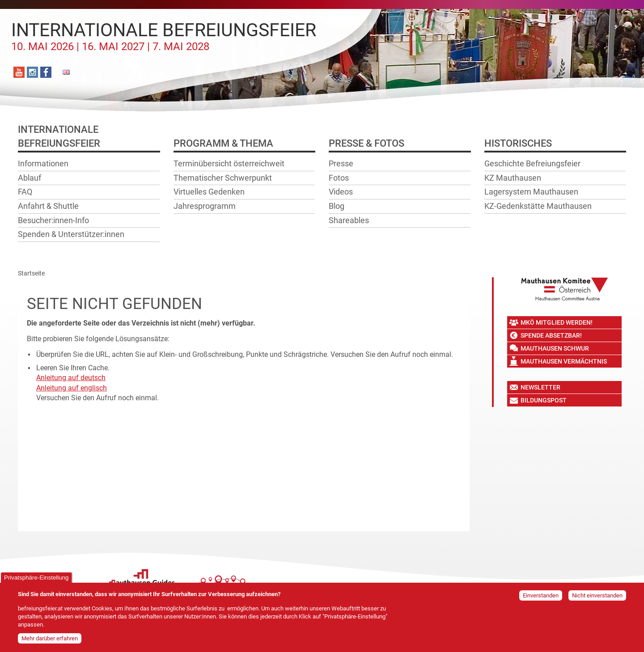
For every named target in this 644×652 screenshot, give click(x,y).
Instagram (32, 72)
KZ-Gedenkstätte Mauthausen (538, 206)
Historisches (518, 143)
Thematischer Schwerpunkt (223, 178)
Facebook (46, 72)
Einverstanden (541, 595)
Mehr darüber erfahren (50, 638)
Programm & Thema (223, 143)
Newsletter (540, 387)
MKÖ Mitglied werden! (557, 322)
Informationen (43, 163)
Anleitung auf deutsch (71, 378)
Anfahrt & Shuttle (48, 206)
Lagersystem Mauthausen (531, 192)
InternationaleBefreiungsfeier (59, 136)
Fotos (339, 178)
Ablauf (30, 178)
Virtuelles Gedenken (209, 192)
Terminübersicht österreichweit (229, 163)
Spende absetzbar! (551, 335)
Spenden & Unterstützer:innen (71, 234)
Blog (337, 206)
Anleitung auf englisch (72, 388)
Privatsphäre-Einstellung (36, 578)
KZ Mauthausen (513, 178)
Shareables (349, 220)
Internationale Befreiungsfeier (164, 36)
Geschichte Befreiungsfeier (532, 163)
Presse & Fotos (366, 143)
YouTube (19, 72)
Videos (341, 192)
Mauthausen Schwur (555, 348)
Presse (341, 163)
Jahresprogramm (205, 206)
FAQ (25, 192)
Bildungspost (544, 400)
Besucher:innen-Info (53, 220)
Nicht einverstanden (597, 595)
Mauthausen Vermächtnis (564, 361)
